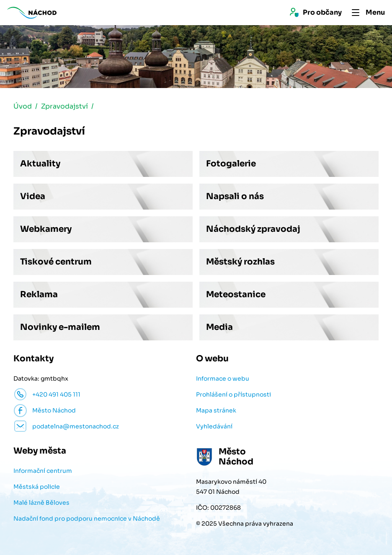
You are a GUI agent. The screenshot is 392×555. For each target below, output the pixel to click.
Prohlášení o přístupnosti (233, 394)
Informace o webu (223, 379)
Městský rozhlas (240, 262)
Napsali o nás (235, 196)
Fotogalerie (231, 164)
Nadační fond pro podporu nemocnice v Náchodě (87, 519)
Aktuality (40, 164)
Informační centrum (43, 471)
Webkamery (46, 229)
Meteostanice (236, 294)
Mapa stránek (216, 410)
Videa (33, 196)
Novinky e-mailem (60, 327)
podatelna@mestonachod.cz (76, 426)
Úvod (23, 106)
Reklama (39, 294)
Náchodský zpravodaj (253, 229)
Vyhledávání (214, 426)
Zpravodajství (64, 106)
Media (219, 327)
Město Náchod (54, 410)
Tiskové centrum (56, 262)
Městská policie (37, 487)
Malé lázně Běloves (41, 503)
